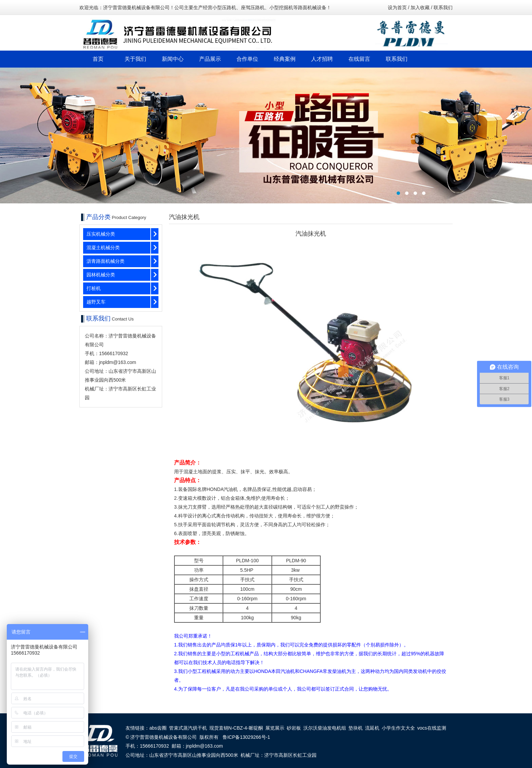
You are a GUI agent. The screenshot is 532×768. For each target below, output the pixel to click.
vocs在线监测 (432, 728)
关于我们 (135, 59)
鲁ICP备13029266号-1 (246, 737)
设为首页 (397, 7)
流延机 (372, 728)
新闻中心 (173, 59)
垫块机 (356, 728)
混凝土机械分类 (103, 248)
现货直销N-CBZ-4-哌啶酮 (236, 728)
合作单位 (247, 59)
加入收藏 (420, 7)
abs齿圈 (158, 728)
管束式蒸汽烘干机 (188, 728)
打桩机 (94, 288)
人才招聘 (322, 59)
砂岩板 (294, 728)
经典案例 (285, 59)
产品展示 (210, 59)
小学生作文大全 (398, 728)
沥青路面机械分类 (106, 261)
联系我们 (443, 7)
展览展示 (275, 728)
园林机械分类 (101, 275)
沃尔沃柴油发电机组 (325, 728)
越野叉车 (96, 302)
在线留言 (359, 59)
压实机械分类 (101, 234)
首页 (98, 59)
